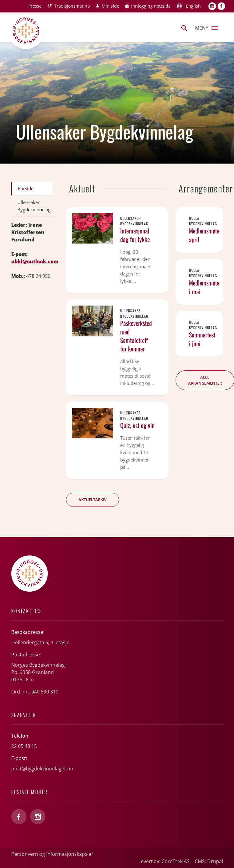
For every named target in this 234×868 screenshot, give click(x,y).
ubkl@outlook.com (35, 261)
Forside (26, 188)
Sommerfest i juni (202, 339)
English (193, 6)
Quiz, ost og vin (137, 425)
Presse (35, 6)
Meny (206, 28)
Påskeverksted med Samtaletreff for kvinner (136, 336)
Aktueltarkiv (93, 500)
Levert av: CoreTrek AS (164, 861)
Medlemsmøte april (204, 235)
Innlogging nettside (151, 6)
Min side (110, 6)
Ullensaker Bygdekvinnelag (34, 206)
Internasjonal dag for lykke (135, 235)
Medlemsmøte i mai (204, 287)
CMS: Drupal (209, 861)
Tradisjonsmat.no (72, 6)
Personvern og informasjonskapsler (52, 854)
